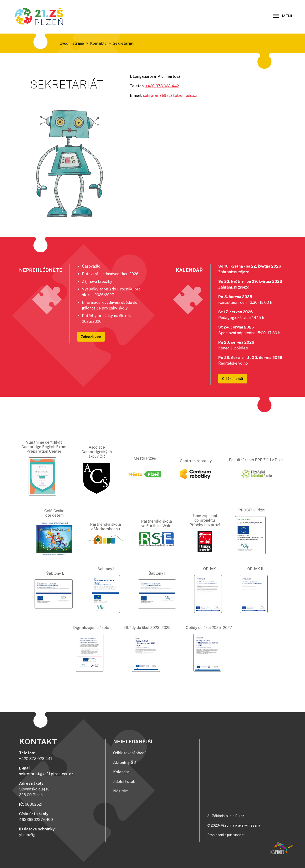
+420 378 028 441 (36, 759)
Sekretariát (123, 43)
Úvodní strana (72, 43)
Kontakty (98, 43)
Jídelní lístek (124, 782)
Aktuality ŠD (125, 763)
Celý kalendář (233, 379)
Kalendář (121, 772)
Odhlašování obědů (130, 753)
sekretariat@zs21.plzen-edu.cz (170, 96)
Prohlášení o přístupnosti (226, 835)
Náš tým (121, 791)
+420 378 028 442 (162, 86)
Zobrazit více (91, 337)
